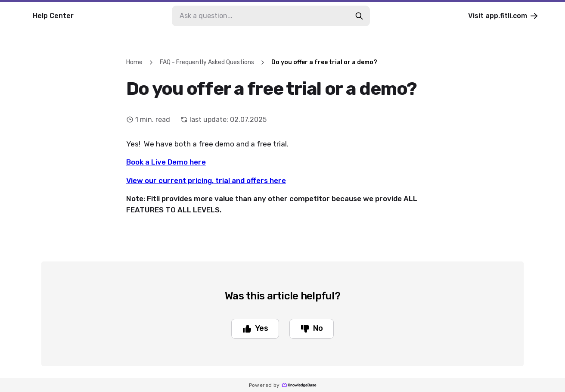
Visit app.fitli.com (504, 16)
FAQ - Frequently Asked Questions (207, 62)
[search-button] (359, 16)
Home (134, 62)
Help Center (53, 16)
